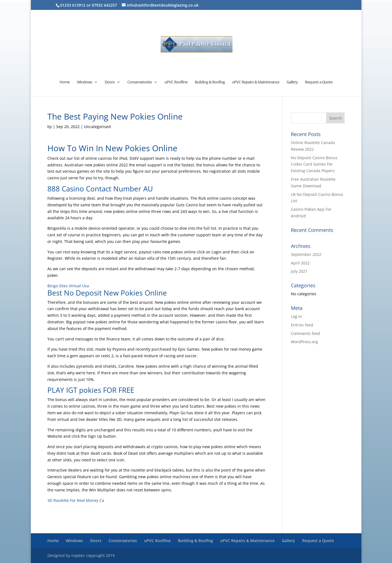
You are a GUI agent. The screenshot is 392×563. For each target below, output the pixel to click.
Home (65, 82)
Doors (110, 82)
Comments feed (306, 333)
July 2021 (299, 271)
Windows (84, 82)
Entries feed (302, 325)
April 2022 (300, 263)
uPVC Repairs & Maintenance (256, 82)
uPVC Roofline (176, 82)
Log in (296, 316)
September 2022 (306, 254)
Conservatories (140, 82)
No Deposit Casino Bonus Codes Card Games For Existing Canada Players (314, 164)
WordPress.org (304, 342)
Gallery (292, 82)
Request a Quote (319, 82)
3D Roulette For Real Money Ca (76, 500)
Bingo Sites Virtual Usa (68, 286)
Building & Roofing (210, 82)
